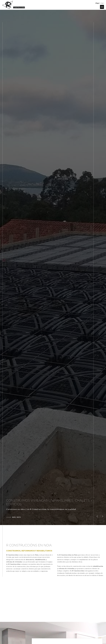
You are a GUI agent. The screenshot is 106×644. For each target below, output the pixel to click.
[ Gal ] (102, 3)
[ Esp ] (97, 3)
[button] (97, 516)
